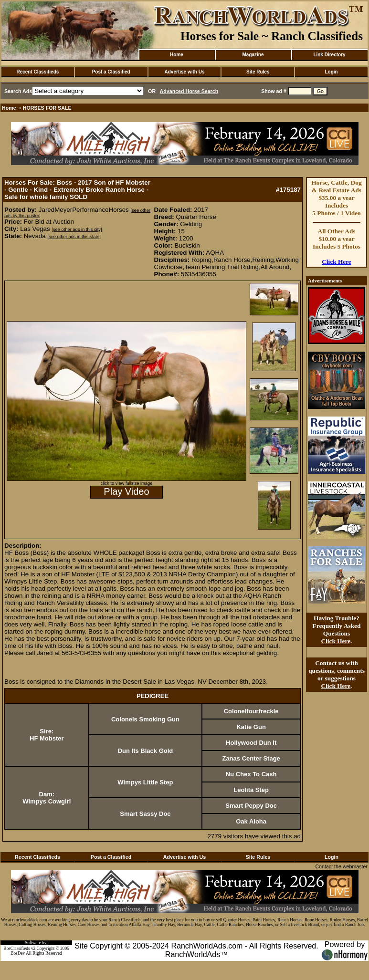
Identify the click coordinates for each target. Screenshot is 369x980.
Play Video (126, 491)
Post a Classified (111, 72)
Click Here (337, 262)
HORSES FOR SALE (47, 108)
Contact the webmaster (341, 866)
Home (177, 55)
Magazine (253, 55)
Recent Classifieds (37, 72)
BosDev (18, 953)
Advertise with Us (185, 72)
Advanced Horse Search (189, 91)
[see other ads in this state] (74, 237)
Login (331, 72)
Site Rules (258, 72)
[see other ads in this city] (77, 229)
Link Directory (329, 55)
